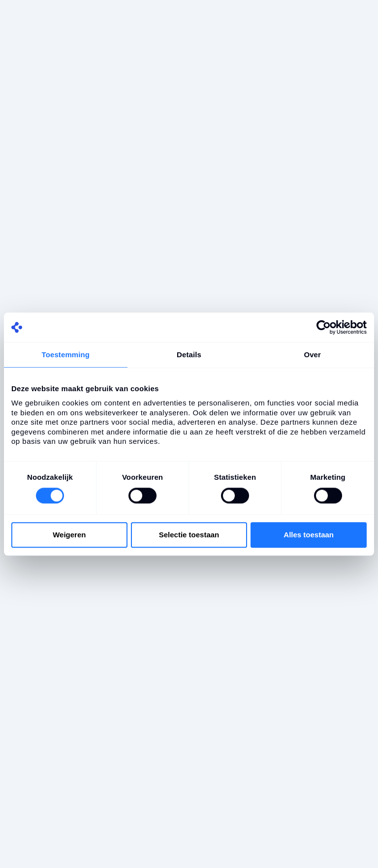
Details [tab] (189, 355)
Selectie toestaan (189, 535)
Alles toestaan (309, 535)
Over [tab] (312, 355)
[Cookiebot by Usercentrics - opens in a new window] (324, 327)
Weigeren (69, 535)
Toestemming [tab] (66, 355)
